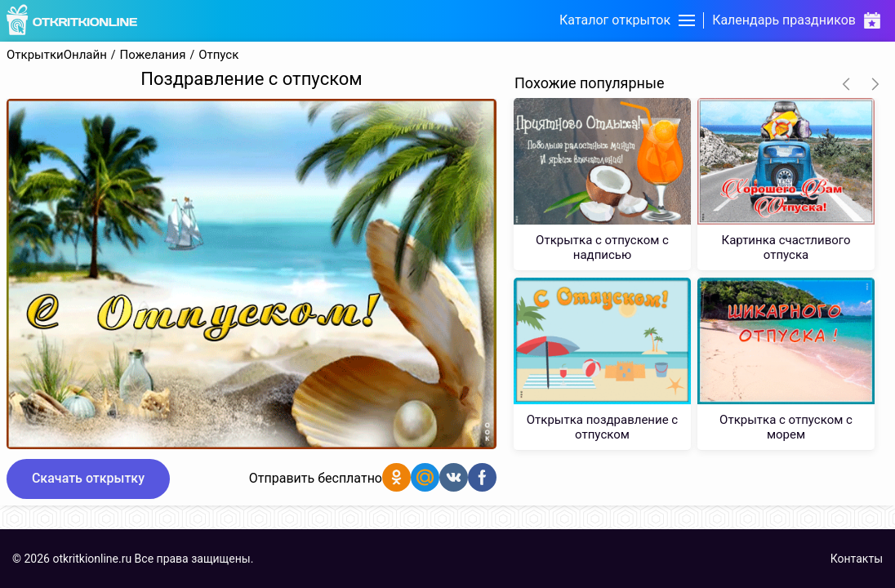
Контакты (857, 559)
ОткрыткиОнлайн (57, 55)
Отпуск (218, 55)
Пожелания (153, 55)
